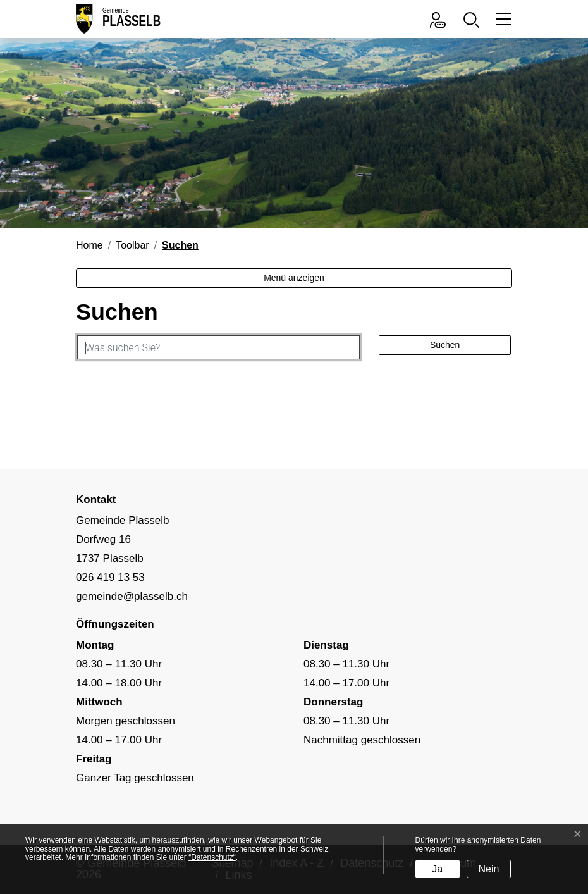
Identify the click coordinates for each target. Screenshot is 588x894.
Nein (489, 869)
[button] (475, 19)
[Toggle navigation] (502, 19)
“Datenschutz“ (212, 857)
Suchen (445, 345)
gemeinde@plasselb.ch (132, 596)
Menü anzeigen (294, 278)
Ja (437, 869)
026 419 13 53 (110, 577)
